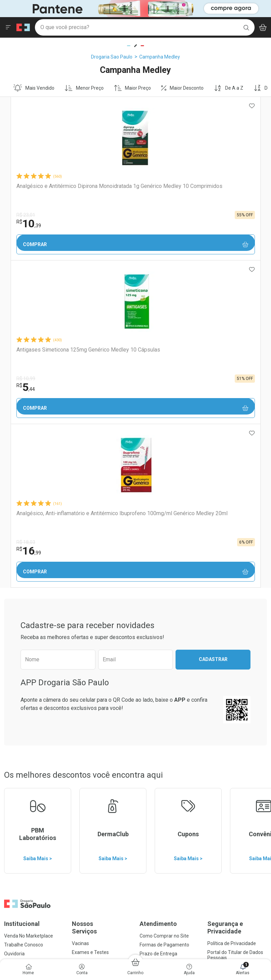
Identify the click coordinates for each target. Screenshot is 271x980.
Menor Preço (84, 88)
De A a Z (229, 88)
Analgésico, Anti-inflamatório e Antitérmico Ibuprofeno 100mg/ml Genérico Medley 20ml (220, 193)
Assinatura (84, 652)
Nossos (102, 600)
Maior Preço (133, 88)
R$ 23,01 (23, 215)
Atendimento (158, 596)
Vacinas (80, 616)
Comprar (51, 245)
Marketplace (153, 653)
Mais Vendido (34, 88)
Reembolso (152, 635)
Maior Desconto (182, 88)
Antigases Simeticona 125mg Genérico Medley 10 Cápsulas (134, 189)
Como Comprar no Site (164, 609)
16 (196, 224)
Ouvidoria (14, 626)
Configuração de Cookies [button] (234, 654)
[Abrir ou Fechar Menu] (8, 27)
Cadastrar (213, 332)
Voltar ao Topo (136, 862)
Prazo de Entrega (158, 626)
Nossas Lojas (18, 635)
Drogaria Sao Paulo (112, 57)
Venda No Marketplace (29, 609)
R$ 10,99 (108, 215)
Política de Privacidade (232, 616)
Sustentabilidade (22, 653)
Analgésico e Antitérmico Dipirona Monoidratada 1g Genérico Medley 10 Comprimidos (45, 193)
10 (26, 224)
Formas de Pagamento (164, 618)
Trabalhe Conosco (24, 618)
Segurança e (237, 600)
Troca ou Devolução (161, 644)
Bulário (12, 644)
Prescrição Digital (91, 643)
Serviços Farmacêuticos (98, 634)
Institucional (22, 596)
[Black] (135, 8)
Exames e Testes (90, 625)
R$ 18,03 (193, 215)
